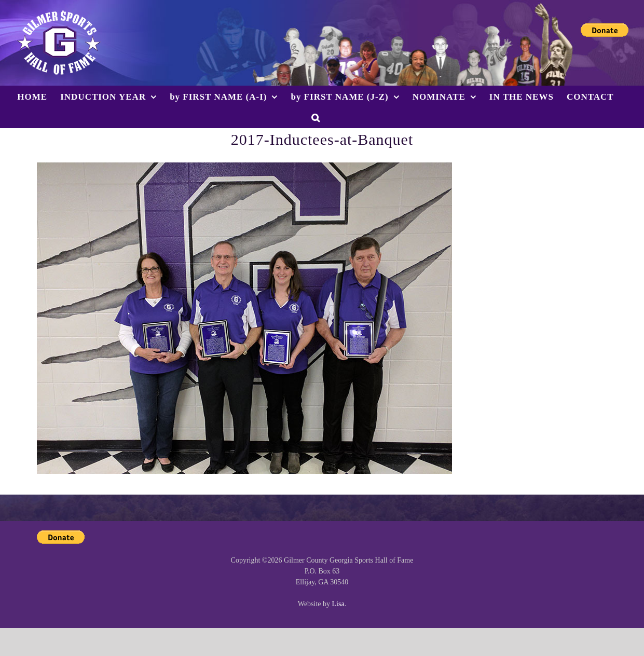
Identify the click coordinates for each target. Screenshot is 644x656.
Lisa (338, 604)
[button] (316, 117)
